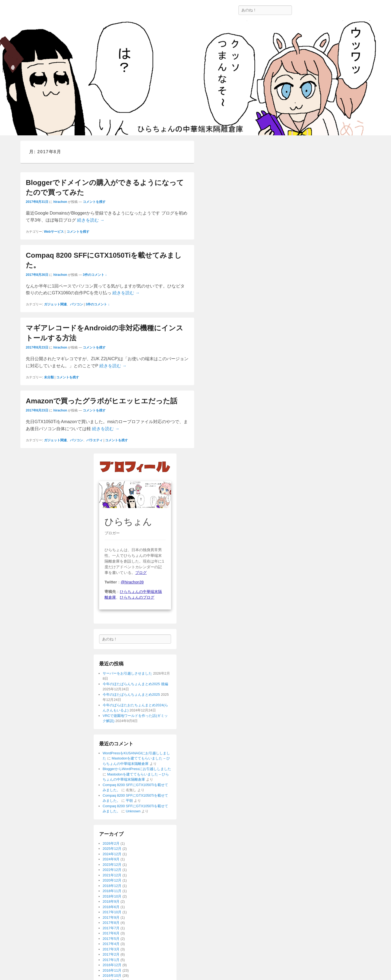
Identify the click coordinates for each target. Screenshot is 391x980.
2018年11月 (112, 891)
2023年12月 (112, 865)
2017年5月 (111, 939)
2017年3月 (111, 949)
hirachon (60, 202)
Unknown (133, 811)
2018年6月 (111, 907)
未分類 (49, 377)
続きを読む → (91, 220)
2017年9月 (111, 917)
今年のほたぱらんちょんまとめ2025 (131, 695)
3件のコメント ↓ (95, 275)
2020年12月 (112, 880)
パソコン (77, 304)
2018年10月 (112, 896)
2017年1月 (111, 960)
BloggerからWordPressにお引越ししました (137, 769)
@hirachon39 (132, 582)
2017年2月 (111, 954)
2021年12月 (112, 875)
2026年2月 (111, 843)
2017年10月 (112, 912)
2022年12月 (112, 870)
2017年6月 (111, 933)
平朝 (129, 801)
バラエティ (94, 440)
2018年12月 (112, 886)
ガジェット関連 (55, 304)
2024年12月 (112, 854)
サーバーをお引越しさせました (127, 673)
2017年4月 (111, 944)
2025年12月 (112, 849)
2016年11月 (112, 970)
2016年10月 (112, 976)
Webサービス (54, 232)
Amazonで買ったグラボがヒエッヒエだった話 (102, 401)
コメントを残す (94, 202)
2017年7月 (111, 928)
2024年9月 (111, 859)
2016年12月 (112, 965)
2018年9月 (111, 901)
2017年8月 (111, 923)
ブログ (141, 573)
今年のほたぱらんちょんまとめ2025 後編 (135, 684)
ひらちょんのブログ (137, 597)
